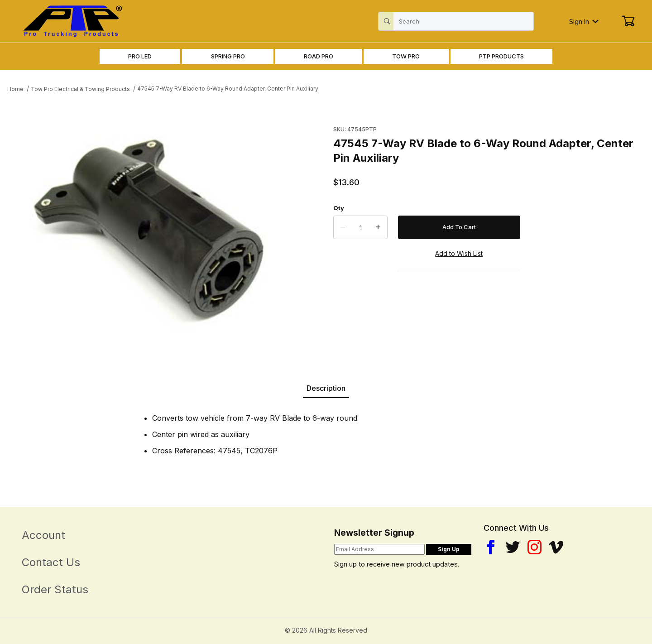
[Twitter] (513, 547)
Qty (339, 208)
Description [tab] (326, 388)
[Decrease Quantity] (343, 227)
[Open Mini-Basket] (628, 21)
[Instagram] (535, 547)
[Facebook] (491, 547)
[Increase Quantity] (378, 227)
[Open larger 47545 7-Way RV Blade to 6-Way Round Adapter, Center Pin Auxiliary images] (146, 229)
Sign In (584, 22)
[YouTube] (556, 547)
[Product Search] (463, 21)
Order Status (55, 589)
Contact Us (51, 562)
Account (43, 535)
